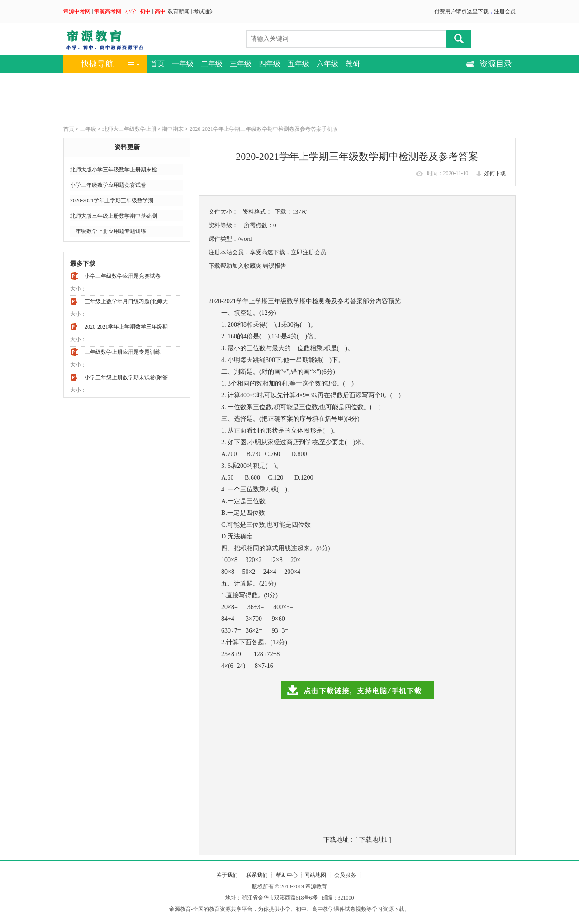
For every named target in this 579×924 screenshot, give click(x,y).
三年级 (241, 64)
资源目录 (496, 64)
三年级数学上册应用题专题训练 (108, 231)
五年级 (299, 64)
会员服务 (345, 875)
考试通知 (204, 11)
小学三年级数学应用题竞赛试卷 (108, 185)
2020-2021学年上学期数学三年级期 (126, 327)
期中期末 (173, 129)
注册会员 (505, 11)
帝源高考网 (108, 11)
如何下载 (495, 173)
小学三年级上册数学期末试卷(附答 (126, 377)
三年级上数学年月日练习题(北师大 (126, 301)
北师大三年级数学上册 (129, 129)
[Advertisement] (280, 98)
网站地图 (315, 875)
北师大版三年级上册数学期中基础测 (114, 216)
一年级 (183, 64)
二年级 (212, 64)
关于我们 (227, 875)
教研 (353, 64)
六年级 (327, 64)
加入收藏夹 (247, 266)
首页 (157, 64)
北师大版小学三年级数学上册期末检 (114, 170)
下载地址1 (373, 840)
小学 (131, 11)
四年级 (270, 64)
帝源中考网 (77, 11)
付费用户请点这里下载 (461, 11)
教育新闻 (179, 11)
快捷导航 (97, 64)
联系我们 (257, 875)
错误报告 (275, 266)
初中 (145, 11)
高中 (160, 11)
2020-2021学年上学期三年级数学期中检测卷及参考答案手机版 (264, 129)
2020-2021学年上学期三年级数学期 (112, 200)
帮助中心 (287, 875)
